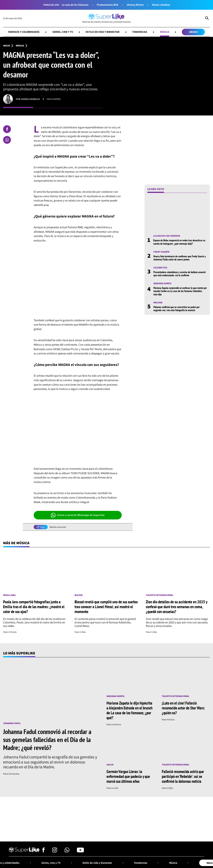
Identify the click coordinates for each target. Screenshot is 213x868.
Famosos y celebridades (24, 32)
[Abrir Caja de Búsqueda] (207, 19)
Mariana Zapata (162, 283)
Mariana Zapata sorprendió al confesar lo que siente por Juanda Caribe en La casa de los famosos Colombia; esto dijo (180, 291)
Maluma (158, 303)
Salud (110, 765)
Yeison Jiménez (161, 5)
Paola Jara (9, 595)
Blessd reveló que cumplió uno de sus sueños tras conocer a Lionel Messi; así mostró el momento (106, 607)
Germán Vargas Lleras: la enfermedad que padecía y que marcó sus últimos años (128, 776)
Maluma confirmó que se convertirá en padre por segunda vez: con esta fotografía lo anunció (176, 309)
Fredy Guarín (161, 252)
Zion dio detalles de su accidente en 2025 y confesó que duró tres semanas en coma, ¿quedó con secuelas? (176, 607)
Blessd (79, 595)
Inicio (7, 46)
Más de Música (16, 543)
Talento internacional (160, 595)
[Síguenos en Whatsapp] (67, 851)
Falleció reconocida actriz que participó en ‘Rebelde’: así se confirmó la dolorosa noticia (183, 776)
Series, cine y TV (63, 32)
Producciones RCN (107, 5)
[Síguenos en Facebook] (44, 851)
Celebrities (160, 268)
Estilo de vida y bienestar (103, 32)
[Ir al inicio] (106, 18)
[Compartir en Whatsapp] (7, 140)
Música (165, 32)
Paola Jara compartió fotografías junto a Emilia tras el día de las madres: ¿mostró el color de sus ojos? (34, 607)
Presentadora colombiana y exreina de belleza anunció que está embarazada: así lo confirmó (180, 274)
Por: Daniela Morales (28, 99)
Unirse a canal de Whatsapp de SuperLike (78, 515)
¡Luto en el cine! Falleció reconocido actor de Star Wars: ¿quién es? (183, 708)
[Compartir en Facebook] (7, 129)
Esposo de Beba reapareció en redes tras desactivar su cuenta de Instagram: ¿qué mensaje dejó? (179, 242)
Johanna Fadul (12, 723)
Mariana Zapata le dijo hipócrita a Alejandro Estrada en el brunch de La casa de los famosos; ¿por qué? (129, 710)
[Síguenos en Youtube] (80, 851)
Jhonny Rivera (135, 5)
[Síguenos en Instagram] (55, 851)
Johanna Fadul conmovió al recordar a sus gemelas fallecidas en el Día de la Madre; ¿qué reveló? (47, 739)
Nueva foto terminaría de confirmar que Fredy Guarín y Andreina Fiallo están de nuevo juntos (180, 258)
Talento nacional (58, 527)
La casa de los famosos (75, 5)
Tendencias (140, 32)
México (193, 32)
